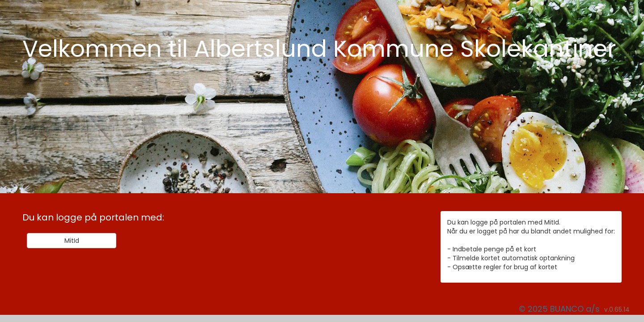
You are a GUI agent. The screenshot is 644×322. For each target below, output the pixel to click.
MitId (72, 241)
